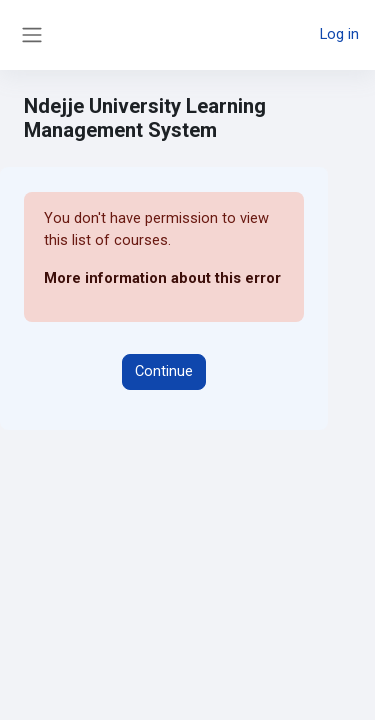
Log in (339, 34)
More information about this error (162, 278)
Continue (164, 371)
